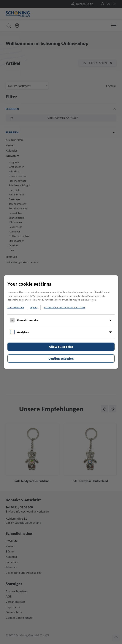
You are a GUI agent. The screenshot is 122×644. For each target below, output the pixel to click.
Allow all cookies (61, 347)
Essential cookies (28, 320)
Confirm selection (61, 358)
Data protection (16, 307)
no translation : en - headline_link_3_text (64, 307)
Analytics (23, 332)
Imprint (34, 307)
